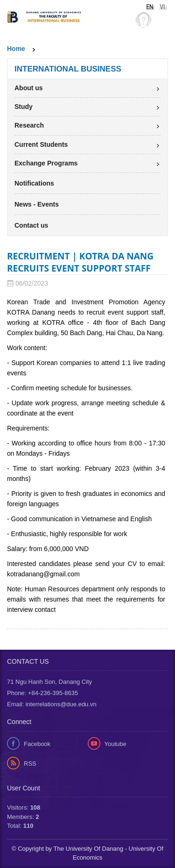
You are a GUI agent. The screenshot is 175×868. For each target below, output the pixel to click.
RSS (30, 764)
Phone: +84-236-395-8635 (42, 693)
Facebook (37, 744)
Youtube (115, 744)
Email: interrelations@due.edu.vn (52, 704)
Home (16, 49)
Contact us (31, 225)
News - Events (37, 204)
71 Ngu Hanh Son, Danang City (49, 682)
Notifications (34, 183)
